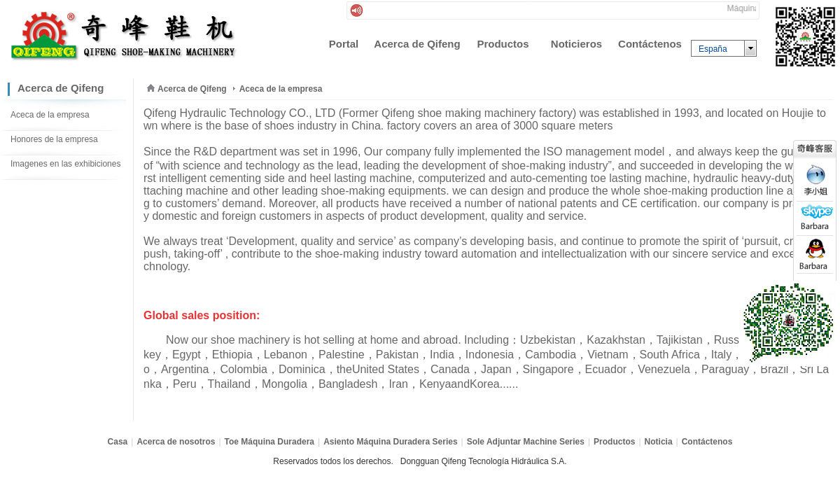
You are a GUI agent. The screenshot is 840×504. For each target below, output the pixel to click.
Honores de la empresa (54, 139)
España (713, 49)
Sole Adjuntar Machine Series (526, 442)
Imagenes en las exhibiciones (65, 164)
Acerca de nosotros (176, 442)
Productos (614, 442)
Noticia (659, 442)
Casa (118, 442)
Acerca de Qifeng (192, 89)
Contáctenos (707, 442)
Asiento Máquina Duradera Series (390, 442)
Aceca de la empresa (50, 115)
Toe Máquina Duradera (269, 442)
